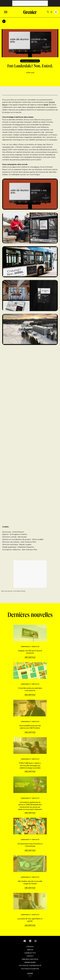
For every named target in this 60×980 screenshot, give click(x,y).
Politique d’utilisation (30, 969)
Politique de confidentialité (30, 966)
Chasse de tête (30, 953)
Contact (30, 956)
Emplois (30, 950)
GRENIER (30, 973)
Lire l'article (30, 657)
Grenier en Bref (30, 962)
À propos (30, 947)
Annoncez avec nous (30, 959)
